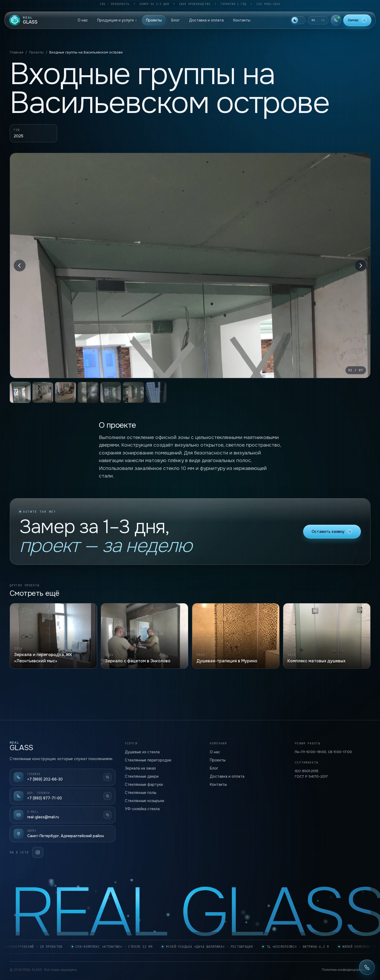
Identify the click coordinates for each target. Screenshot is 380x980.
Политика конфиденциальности (346, 970)
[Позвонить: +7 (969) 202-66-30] (367, 967)
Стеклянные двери (142, 776)
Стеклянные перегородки (148, 760)
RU (313, 20)
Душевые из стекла (142, 752)
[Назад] (20, 266)
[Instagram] (38, 852)
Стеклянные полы (141, 793)
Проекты (154, 20)
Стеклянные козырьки (144, 801)
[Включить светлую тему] (298, 20)
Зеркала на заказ (140, 768)
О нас (83, 20)
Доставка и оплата (206, 20)
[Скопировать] (108, 777)
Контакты (242, 20)
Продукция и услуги (117, 20)
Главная (17, 52)
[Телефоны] (336, 20)
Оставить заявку (332, 539)
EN (323, 20)
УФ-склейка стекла (142, 809)
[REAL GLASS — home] (23, 20)
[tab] (20, 392)
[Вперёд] (361, 266)
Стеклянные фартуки (144, 784)
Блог (175, 20)
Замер (357, 20)
